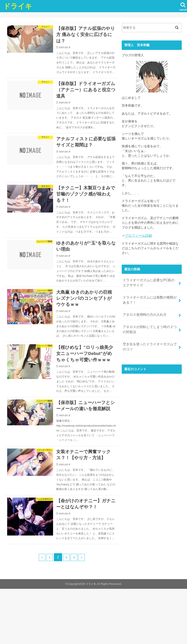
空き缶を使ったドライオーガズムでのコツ (150, 340)
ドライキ (18, 6)
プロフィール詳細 (138, 235)
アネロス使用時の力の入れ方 (143, 311)
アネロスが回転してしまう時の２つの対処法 (150, 324)
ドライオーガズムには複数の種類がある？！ (150, 297)
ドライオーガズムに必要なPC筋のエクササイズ (150, 281)
